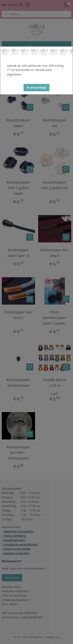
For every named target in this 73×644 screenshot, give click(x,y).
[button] (36, 88)
